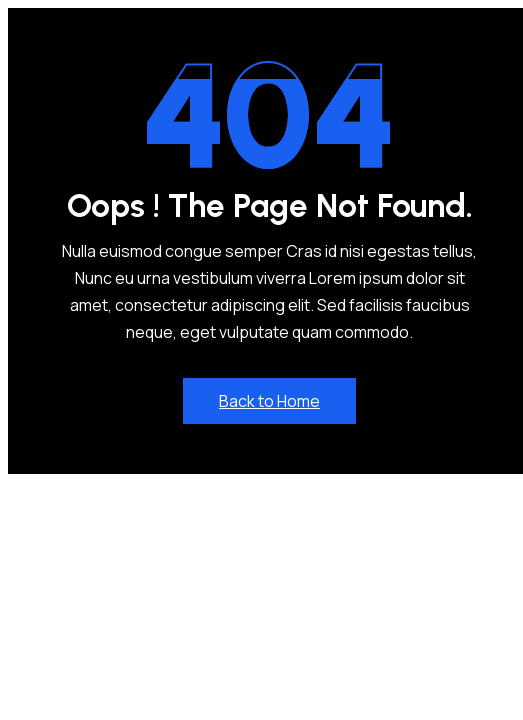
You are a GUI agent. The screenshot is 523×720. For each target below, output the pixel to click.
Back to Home (269, 401)
